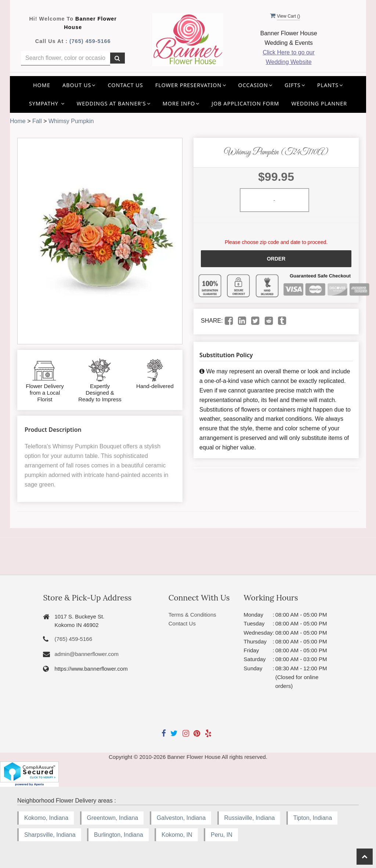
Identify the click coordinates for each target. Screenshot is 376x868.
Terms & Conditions (192, 615)
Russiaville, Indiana (250, 818)
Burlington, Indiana (118, 835)
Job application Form (245, 103)
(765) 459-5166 (90, 41)
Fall (37, 121)
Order (276, 259)
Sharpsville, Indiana (50, 835)
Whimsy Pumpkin (71, 121)
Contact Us (126, 85)
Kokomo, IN (177, 835)
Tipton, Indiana (313, 818)
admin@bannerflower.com (86, 654)
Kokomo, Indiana (46, 818)
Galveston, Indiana (181, 818)
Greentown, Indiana (113, 818)
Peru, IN (222, 835)
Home (42, 85)
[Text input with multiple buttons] (66, 58)
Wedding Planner (319, 103)
